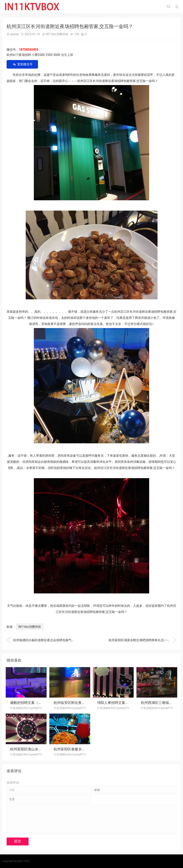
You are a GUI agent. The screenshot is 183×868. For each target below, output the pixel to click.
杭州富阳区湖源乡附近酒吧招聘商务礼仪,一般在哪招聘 (142, 640)
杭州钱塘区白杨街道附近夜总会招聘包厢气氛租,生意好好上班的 (41, 640)
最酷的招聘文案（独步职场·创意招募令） (42, 703)
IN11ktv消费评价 (57, 34)
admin (15, 34)
